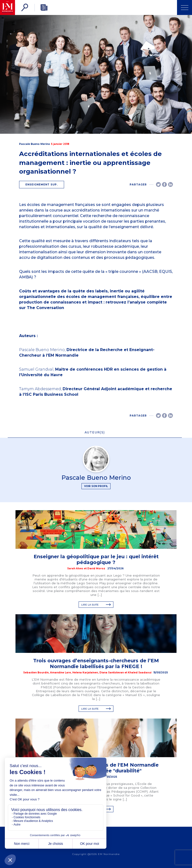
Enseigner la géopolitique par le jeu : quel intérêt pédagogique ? (96, 559)
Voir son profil (96, 486)
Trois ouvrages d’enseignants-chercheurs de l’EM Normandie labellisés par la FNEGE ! (96, 663)
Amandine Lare (60, 673)
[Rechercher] (25, 7)
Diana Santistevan (112, 673)
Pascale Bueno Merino (35, 144)
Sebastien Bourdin (36, 673)
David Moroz (96, 568)
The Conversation (45, 308)
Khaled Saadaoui (140, 673)
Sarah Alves (75, 568)
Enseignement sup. (42, 185)
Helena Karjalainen (85, 673)
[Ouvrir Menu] (185, 7)
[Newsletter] (44, 7)
